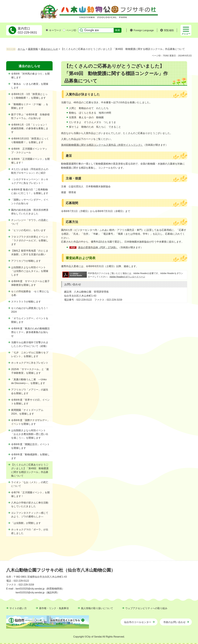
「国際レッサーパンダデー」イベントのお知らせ (30, 202)
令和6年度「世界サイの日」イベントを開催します (30, 402)
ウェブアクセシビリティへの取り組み (146, 608)
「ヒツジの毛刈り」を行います (28, 230)
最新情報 (33, 49)
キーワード (54, 30)
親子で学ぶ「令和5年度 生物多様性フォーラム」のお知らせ (30, 116)
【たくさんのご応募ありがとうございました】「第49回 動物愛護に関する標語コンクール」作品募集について (30, 470)
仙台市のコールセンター (138, 622)
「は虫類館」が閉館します (26, 523)
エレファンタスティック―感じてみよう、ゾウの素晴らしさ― (30, 515)
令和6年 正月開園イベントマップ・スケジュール (29, 151)
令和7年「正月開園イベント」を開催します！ (30, 494)
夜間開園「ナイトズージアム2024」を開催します (27, 412)
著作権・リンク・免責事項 (54, 608)
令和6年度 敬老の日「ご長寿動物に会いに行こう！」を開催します (30, 191)
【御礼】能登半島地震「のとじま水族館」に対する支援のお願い (30, 253)
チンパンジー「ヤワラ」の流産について (30, 222)
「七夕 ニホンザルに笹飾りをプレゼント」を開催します (30, 354)
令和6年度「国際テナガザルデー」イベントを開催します (30, 422)
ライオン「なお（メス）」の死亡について (30, 484)
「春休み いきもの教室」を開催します (30, 86)
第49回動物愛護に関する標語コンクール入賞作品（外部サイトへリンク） (102, 145)
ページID (70, 30)
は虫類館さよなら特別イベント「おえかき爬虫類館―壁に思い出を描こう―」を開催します (30, 434)
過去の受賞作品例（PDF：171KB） (98, 247)
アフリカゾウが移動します (26, 261)
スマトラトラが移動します (26, 302)
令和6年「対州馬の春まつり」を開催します (30, 76)
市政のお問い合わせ (174, 622)
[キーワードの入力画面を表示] (47, 30)
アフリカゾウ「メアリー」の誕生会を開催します (30, 391)
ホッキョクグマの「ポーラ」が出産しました (30, 531)
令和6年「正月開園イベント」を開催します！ (30, 161)
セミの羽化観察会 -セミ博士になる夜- (30, 293)
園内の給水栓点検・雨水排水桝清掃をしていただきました (30, 212)
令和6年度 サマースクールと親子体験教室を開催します (30, 283)
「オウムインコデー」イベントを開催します (30, 320)
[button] (167, 30)
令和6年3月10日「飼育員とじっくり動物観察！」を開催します (30, 140)
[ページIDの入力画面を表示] (64, 30)
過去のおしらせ (49, 49)
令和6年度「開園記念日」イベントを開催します (30, 446)
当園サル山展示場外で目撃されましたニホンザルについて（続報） (30, 344)
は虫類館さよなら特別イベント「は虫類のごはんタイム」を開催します (30, 271)
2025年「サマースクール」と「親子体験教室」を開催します (30, 371)
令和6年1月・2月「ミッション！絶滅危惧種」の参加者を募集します (30, 128)
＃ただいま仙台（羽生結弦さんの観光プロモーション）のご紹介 (30, 171)
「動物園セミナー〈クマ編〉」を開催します (30, 106)
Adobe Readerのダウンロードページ (127, 277)
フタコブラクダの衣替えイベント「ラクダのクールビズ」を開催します (30, 240)
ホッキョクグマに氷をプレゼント (30, 363)
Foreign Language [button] (144, 30)
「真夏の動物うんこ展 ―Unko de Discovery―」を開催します (29, 381)
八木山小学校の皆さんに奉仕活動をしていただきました (30, 505)
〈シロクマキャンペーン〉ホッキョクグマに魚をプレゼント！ (30, 181)
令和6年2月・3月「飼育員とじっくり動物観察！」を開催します (29, 96)
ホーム (21, 49)
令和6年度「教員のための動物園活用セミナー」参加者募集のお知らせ (30, 332)
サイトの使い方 (18, 608)
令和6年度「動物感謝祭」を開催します (30, 456)
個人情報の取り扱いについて (97, 608)
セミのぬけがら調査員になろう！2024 (30, 310)
